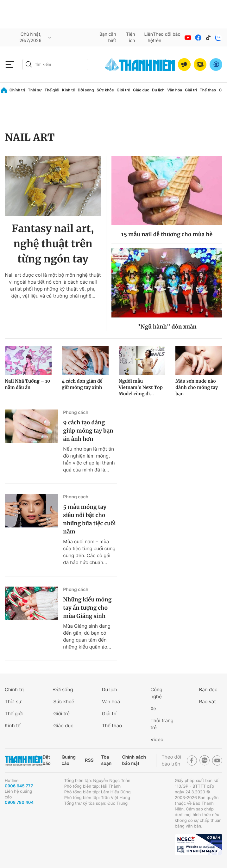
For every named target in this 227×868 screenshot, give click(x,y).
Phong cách (76, 412)
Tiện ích (131, 37)
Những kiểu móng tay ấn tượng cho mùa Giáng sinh (87, 608)
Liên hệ (148, 37)
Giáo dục (141, 90)
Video (157, 739)
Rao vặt (208, 702)
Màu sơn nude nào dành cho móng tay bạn (197, 387)
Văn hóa (175, 90)
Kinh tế (69, 90)
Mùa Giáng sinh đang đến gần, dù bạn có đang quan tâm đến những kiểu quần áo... (87, 636)
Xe (153, 708)
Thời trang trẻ (162, 724)
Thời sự (35, 90)
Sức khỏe (105, 90)
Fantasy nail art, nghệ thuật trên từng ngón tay (53, 244)
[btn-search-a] (29, 64)
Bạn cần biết (108, 37)
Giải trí (191, 90)
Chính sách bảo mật (134, 760)
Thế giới (52, 90)
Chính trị (17, 90)
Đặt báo (46, 760)
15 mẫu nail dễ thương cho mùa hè (167, 234)
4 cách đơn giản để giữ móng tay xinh (82, 384)
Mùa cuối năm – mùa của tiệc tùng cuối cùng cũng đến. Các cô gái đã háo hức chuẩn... (89, 552)
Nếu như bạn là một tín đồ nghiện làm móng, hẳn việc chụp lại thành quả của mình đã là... (89, 459)
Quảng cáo (69, 760)
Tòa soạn (107, 760)
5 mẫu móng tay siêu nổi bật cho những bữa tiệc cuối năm (89, 519)
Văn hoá (111, 702)
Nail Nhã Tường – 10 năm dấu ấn (27, 384)
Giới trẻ (123, 90)
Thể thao (208, 90)
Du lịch (158, 90)
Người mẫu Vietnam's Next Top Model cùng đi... (141, 387)
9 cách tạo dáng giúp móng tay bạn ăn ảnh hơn (88, 431)
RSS (89, 760)
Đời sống (86, 90)
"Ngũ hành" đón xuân (167, 327)
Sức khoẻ (64, 702)
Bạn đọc (208, 689)
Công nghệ (156, 693)
